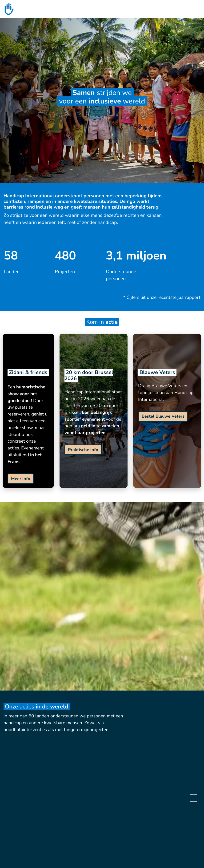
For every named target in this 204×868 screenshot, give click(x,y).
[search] (198, 9)
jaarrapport (189, 297)
